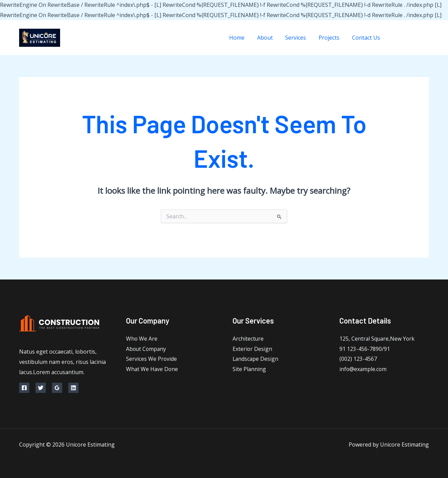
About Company (147, 349)
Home (244, 38)
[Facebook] (396, 38)
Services (300, 38)
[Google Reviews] (57, 388)
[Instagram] (426, 38)
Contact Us (367, 38)
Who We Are (142, 339)
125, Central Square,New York (378, 339)
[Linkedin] (73, 388)
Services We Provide (152, 359)
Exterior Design (253, 349)
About (270, 38)
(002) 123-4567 (358, 359)
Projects (331, 38)
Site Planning (249, 369)
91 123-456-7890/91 (365, 349)
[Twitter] (411, 38)
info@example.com (363, 369)
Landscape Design (256, 359)
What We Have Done (152, 369)
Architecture (248, 339)
